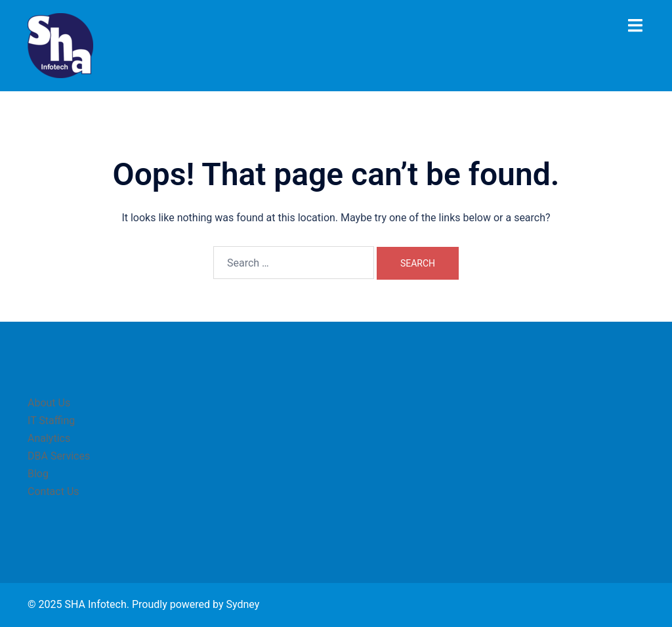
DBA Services (59, 456)
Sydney (242, 604)
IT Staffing (51, 421)
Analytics (49, 438)
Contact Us (53, 491)
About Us (49, 403)
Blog (38, 474)
